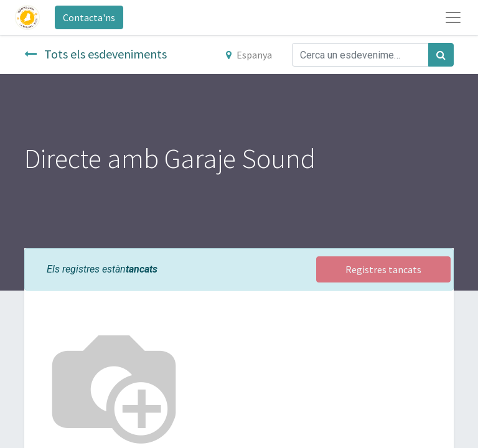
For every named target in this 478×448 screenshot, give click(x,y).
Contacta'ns (89, 17)
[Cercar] (441, 55)
